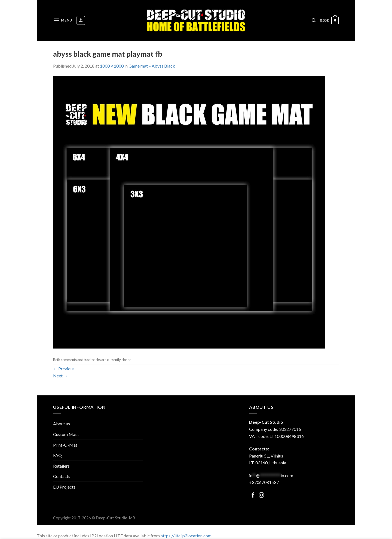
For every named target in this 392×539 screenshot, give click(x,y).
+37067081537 (264, 482)
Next (60, 376)
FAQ (57, 455)
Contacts (62, 476)
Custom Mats (66, 434)
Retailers (61, 466)
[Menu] (63, 20)
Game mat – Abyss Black (152, 66)
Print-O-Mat (65, 445)
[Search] (314, 20)
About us (62, 424)
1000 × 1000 (112, 66)
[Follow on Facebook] (253, 496)
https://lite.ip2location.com (186, 536)
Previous (64, 369)
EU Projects (64, 487)
